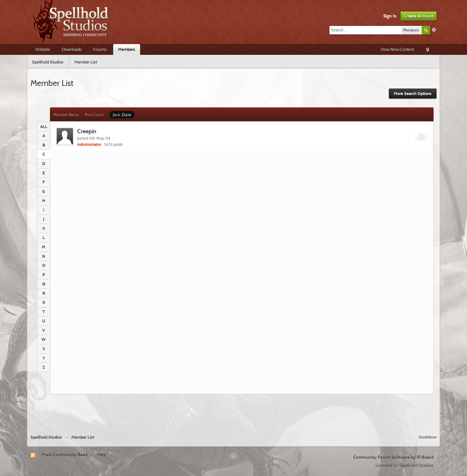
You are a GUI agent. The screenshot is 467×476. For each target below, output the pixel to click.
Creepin (87, 131)
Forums (100, 49)
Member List (83, 437)
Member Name (66, 115)
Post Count (94, 115)
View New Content (397, 49)
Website (43, 49)
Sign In (390, 16)
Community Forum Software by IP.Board (393, 457)
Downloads (72, 49)
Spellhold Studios (46, 437)
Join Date (122, 115)
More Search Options (413, 94)
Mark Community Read (65, 455)
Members (127, 49)
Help (102, 455)
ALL (44, 126)
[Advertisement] (233, 412)
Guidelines (428, 437)
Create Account (419, 16)
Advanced (434, 30)
